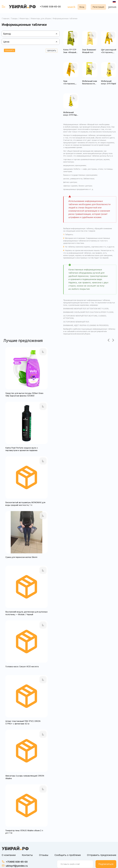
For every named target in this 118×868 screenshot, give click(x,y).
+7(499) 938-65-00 (50, 7)
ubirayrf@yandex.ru (17, 853)
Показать (10, 50)
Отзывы (44, 842)
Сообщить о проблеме (68, 842)
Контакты (27, 842)
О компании (9, 842)
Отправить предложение (102, 842)
